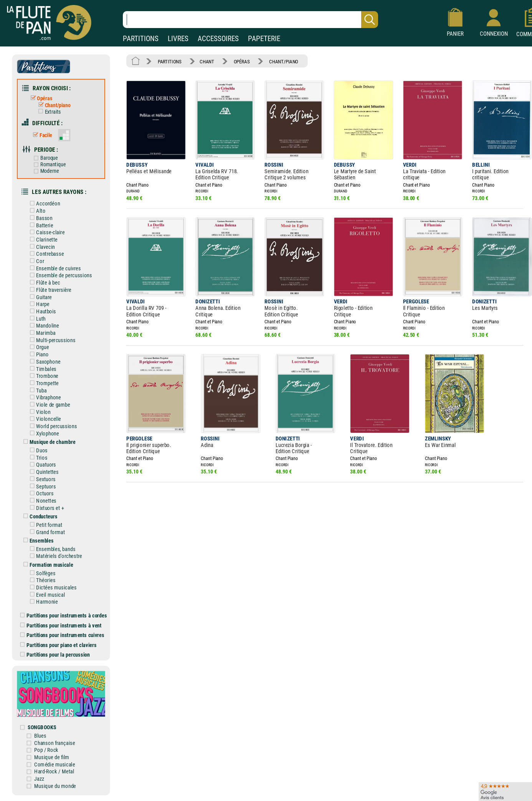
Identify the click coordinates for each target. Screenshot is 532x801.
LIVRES (178, 39)
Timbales (42, 368)
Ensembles (37, 540)
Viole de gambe (49, 404)
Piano (38, 354)
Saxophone (44, 361)
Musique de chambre (48, 441)
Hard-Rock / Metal (55, 770)
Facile (41, 135)
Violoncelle (44, 418)
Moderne (45, 171)
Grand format (46, 531)
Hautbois (41, 311)
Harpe (38, 304)
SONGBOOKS (42, 726)
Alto (36, 211)
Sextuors (41, 478)
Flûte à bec (44, 282)
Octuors (40, 493)
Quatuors (41, 464)
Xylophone (43, 433)
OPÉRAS (241, 61)
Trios (37, 457)
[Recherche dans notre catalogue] (250, 20)
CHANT (207, 61)
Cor (36, 261)
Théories (41, 579)
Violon (39, 411)
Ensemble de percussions (59, 275)
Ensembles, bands (51, 548)
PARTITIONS (141, 39)
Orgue (38, 347)
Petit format (45, 524)
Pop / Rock (47, 749)
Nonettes (42, 500)
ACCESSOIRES (218, 39)
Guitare (39, 297)
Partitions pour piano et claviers (59, 644)
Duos (37, 450)
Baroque (44, 158)
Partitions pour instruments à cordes (64, 615)
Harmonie (42, 601)
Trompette (43, 383)
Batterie (40, 225)
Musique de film (52, 756)
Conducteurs (39, 516)
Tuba (37, 390)
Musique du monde (55, 785)
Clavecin (41, 246)
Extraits (48, 112)
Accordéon (44, 203)
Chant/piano (53, 105)
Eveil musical (46, 594)
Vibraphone (44, 397)
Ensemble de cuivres (54, 268)
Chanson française (55, 742)
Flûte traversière (49, 289)
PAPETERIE (264, 39)
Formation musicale (47, 564)
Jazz (39, 777)
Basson (40, 218)
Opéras (40, 98)
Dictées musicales (52, 587)
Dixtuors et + (45, 507)
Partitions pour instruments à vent (61, 624)
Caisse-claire (46, 232)
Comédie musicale (55, 763)
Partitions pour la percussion (55, 654)
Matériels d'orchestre (55, 555)
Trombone (43, 375)
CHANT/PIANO (284, 61)
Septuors (41, 486)
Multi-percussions (51, 340)
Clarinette (42, 239)
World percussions (52, 426)
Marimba (41, 332)
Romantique (48, 164)
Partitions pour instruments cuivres (62, 634)
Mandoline (43, 325)
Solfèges (41, 572)
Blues (40, 734)
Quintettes (43, 471)
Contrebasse (45, 254)
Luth (36, 318)
